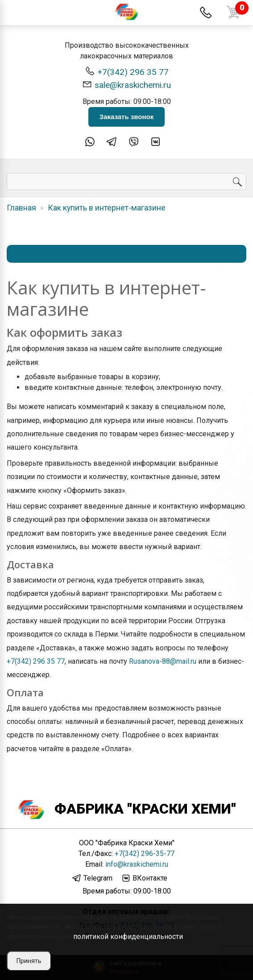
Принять (29, 961)
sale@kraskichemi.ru (126, 85)
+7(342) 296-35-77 (145, 854)
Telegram (92, 878)
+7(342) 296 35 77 (127, 72)
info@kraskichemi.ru (137, 864)
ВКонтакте (144, 878)
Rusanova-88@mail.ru (163, 661)
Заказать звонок (126, 117)
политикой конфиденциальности (128, 937)
